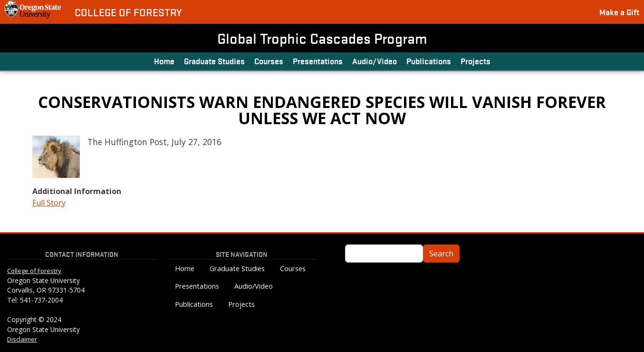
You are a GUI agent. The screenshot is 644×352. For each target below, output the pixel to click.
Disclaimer (22, 339)
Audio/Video (375, 61)
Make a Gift (619, 12)
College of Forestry (128, 12)
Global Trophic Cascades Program (322, 38)
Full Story (49, 203)
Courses (269, 61)
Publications (429, 61)
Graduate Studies (214, 61)
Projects (476, 61)
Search (441, 254)
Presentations (318, 61)
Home (164, 61)
